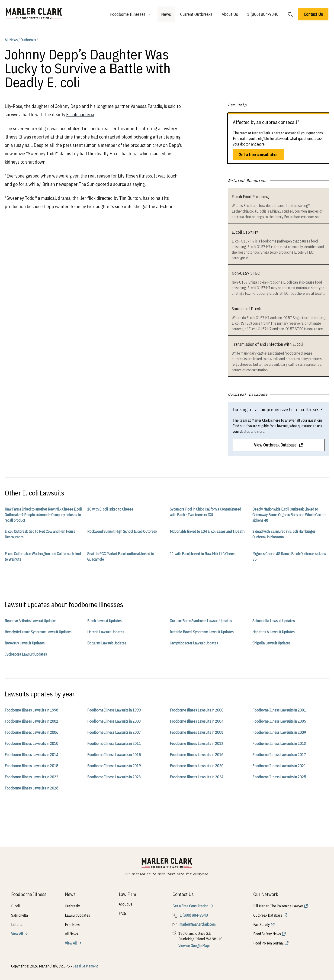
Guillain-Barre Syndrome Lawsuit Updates (201, 621)
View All (17, 934)
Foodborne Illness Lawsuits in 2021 (279, 766)
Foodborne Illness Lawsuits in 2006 (31, 732)
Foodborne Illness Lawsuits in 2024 (197, 777)
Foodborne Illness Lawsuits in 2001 (279, 710)
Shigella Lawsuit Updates (271, 643)
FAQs (123, 913)
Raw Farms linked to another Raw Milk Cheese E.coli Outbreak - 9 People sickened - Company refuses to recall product (43, 515)
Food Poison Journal (268, 943)
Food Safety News (267, 934)
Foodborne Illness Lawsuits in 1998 (31, 710)
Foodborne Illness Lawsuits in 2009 (279, 732)
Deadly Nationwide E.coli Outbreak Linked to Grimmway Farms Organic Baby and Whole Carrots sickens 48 (289, 515)
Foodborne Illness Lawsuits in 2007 (114, 732)
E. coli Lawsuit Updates (104, 621)
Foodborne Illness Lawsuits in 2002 (31, 721)
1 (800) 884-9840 (263, 14)
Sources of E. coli (246, 309)
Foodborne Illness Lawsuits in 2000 (197, 710)
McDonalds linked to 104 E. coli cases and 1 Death (207, 531)
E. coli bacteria (80, 115)
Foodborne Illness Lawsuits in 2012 (197, 744)
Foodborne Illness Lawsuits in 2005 (279, 721)
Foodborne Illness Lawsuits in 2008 (197, 732)
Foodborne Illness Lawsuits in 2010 (31, 744)
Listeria (17, 925)
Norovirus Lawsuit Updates (25, 643)
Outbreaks (28, 40)
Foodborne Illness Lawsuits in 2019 (114, 766)
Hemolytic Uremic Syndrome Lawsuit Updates (38, 632)
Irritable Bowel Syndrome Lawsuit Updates (202, 632)
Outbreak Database (268, 915)
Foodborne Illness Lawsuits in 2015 (114, 755)
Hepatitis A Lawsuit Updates (273, 632)
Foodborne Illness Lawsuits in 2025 (279, 777)
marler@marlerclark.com (198, 924)
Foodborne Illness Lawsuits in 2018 (31, 766)
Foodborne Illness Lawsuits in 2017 (279, 755)
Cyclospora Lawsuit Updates (26, 654)
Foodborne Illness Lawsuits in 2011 (114, 744)
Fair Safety (262, 925)
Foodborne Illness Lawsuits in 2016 (197, 755)
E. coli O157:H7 (245, 232)
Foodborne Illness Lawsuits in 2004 (197, 721)
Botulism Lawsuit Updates (107, 643)
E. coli (15, 906)
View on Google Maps (194, 946)
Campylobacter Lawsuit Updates (194, 643)
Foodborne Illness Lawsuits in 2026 (31, 788)
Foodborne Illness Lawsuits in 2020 (197, 766)
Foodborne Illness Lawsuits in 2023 (114, 777)
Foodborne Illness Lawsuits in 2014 (31, 755)
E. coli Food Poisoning (250, 197)
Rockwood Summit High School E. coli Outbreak (122, 531)
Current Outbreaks (196, 14)
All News (11, 40)
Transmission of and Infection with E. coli (267, 344)
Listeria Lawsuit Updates (106, 632)
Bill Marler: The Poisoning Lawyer (278, 906)
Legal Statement (85, 966)
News (166, 14)
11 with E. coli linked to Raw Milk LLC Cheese (203, 554)
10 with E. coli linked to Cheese (110, 509)
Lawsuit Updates (77, 915)
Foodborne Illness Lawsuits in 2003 (114, 721)
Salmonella (19, 915)
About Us (230, 14)
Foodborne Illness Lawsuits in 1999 (114, 710)
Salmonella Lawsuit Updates (274, 621)
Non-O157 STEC (246, 273)
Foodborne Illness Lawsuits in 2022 (31, 777)
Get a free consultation (259, 155)
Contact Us (313, 14)
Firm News (73, 925)
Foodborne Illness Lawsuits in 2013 (279, 744)
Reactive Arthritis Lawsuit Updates (31, 621)
